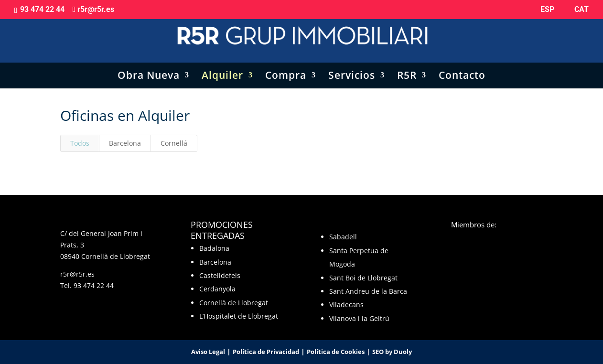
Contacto (462, 67)
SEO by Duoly (392, 352)
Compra (286, 67)
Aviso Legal (208, 352)
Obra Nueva (149, 67)
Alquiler (222, 67)
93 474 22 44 (94, 285)
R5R (407, 67)
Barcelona (125, 143)
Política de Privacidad (266, 352)
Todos (80, 143)
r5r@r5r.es (77, 274)
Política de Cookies (336, 352)
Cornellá (174, 143)
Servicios (352, 67)
